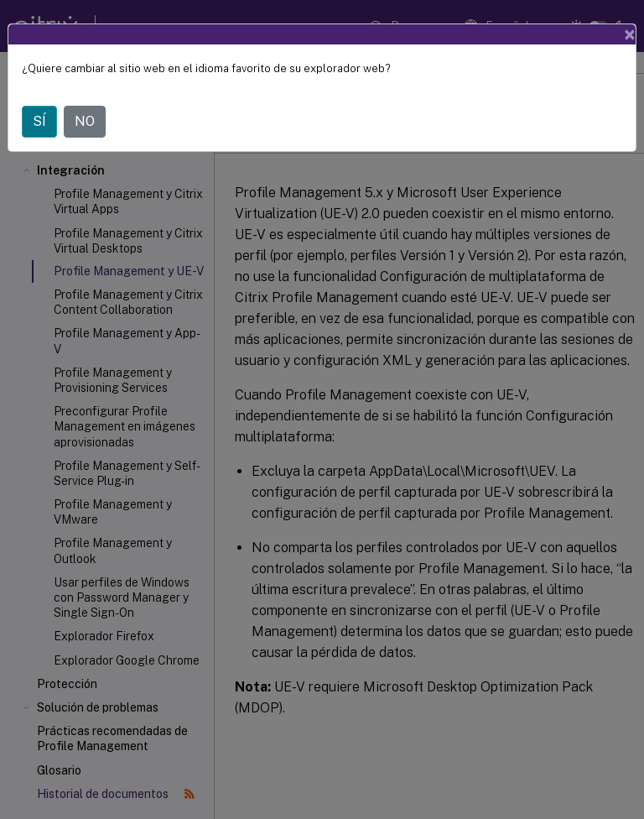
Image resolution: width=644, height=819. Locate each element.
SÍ (39, 121)
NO (85, 121)
